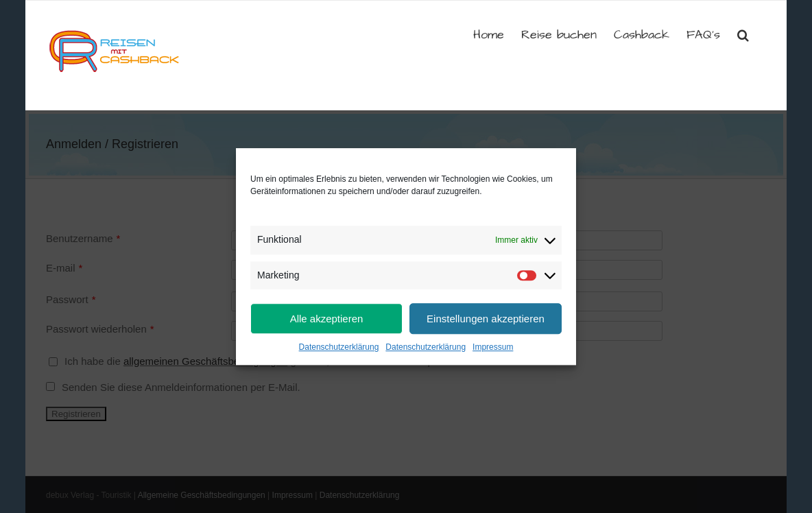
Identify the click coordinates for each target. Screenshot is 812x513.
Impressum (493, 347)
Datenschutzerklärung (339, 347)
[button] (743, 34)
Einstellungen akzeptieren (486, 319)
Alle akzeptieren (327, 319)
